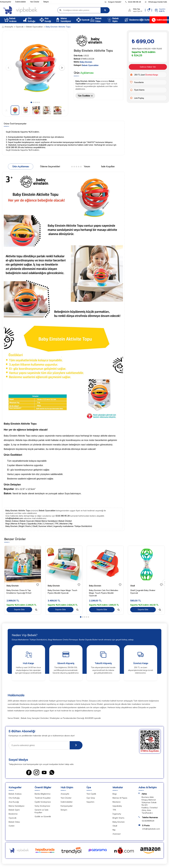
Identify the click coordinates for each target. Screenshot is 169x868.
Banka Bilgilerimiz (43, 794)
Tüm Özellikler (85, 96)
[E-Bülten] (76, 745)
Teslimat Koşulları (43, 798)
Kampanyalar (5, 2)
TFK (114, 810)
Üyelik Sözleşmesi (43, 802)
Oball (132, 586)
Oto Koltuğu (29, 20)
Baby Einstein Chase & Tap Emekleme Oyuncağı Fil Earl (19, 592)
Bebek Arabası (10, 20)
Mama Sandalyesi (63, 20)
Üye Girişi (91, 798)
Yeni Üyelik (91, 794)
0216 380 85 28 (63, 516)
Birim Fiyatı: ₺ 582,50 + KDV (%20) (147, 49)
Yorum (81, 166)
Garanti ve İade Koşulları (42, 811)
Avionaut (117, 834)
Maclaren (117, 802)
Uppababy (117, 806)
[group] (35, 66)
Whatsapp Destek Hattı (156, 2)
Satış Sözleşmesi (42, 806)
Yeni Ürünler (35, 2)
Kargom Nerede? (113, 2)
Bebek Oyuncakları (35, 27)
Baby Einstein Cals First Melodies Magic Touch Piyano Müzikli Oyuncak (104, 593)
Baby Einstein (86, 62)
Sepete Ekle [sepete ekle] (19, 609)
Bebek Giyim (113, 20)
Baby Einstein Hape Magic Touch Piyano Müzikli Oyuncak (62, 592)
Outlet (144, 20)
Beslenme (131, 20)
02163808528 (148, 821)
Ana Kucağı (45, 20)
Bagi (115, 794)
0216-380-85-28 (133, 2)
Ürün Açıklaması (21, 166)
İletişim (46, 2)
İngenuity (117, 814)
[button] (31, 102)
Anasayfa (8, 27)
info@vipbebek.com (15, 518)
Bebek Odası (96, 20)
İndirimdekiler (21, 2)
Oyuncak (82, 20)
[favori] (38, 585)
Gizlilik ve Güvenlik (43, 816)
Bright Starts (118, 818)
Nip (114, 830)
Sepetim (90, 802)
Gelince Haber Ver (148, 67)
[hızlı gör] (36, 610)
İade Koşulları (108, 166)
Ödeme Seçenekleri (50, 166)
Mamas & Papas (120, 798)
